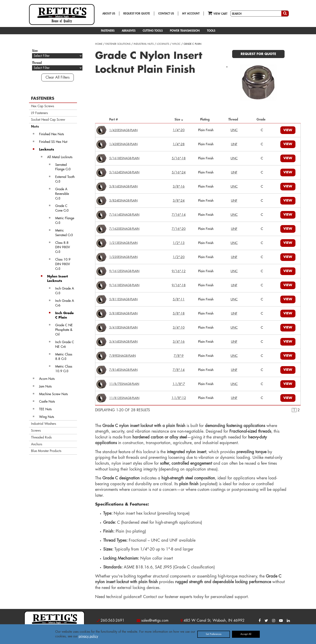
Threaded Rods (41, 437)
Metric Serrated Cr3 (64, 233)
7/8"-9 (179, 356)
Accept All (246, 634)
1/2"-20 (179, 257)
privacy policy (88, 636)
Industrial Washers (44, 424)
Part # (114, 119)
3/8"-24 (179, 201)
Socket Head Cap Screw (48, 120)
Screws (36, 431)
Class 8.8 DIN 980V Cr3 (63, 247)
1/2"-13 (179, 243)
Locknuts (47, 150)
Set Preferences (214, 634)
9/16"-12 (179, 271)
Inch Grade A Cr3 (65, 291)
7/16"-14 (179, 215)
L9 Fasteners (39, 113)
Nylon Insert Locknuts (58, 279)
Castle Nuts (47, 402)
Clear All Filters (58, 77)
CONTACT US (166, 14)
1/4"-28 (179, 144)
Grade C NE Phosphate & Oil (64, 330)
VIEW (288, 130)
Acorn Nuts (47, 379)
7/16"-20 (179, 229)
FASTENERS (108, 31)
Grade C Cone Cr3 (62, 208)
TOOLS (211, 31)
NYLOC (176, 44)
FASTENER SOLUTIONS (118, 44)
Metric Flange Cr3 (65, 221)
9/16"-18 (179, 285)
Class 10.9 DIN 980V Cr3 (63, 264)
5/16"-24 (179, 172)
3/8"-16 (179, 187)
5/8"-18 (179, 314)
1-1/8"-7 (179, 384)
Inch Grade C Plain (64, 315)
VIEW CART (218, 13)
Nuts (35, 127)
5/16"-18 (179, 158)
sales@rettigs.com (155, 620)
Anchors (37, 444)
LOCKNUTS (163, 44)
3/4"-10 (179, 328)
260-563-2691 (112, 620)
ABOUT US (109, 14)
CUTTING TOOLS (153, 31)
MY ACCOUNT (191, 14)
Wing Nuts (47, 417)
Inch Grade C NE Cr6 (65, 344)
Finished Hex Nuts (51, 134)
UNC (234, 130)
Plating (206, 119)
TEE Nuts (45, 409)
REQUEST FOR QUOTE (137, 14)
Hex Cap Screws (43, 106)
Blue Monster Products (46, 451)
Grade (262, 119)
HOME (99, 44)
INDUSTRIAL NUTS (144, 44)
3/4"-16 (179, 342)
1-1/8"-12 (179, 398)
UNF (234, 144)
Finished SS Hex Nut (53, 142)
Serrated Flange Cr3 (63, 167)
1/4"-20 (179, 130)
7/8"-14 (179, 370)
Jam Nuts (45, 386)
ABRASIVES (129, 31)
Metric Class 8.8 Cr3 (64, 357)
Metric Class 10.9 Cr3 (64, 369)
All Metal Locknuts (60, 157)
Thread (234, 119)
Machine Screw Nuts (53, 394)
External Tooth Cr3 (65, 179)
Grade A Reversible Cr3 (62, 194)
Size (179, 119)
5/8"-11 (179, 299)
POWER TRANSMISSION (185, 31)
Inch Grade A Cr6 (65, 303)
